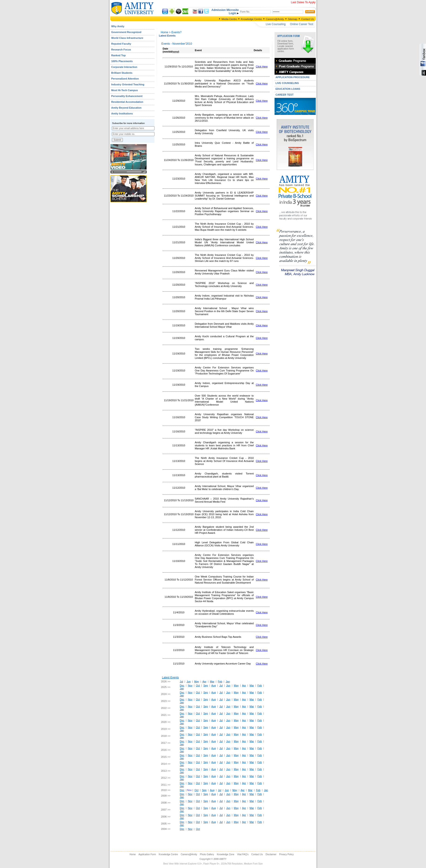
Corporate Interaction (124, 67)
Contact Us (308, 19)
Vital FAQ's (243, 854)
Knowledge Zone (226, 854)
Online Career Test (302, 24)
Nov (190, 685)
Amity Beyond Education (126, 108)
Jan (228, 681)
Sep (206, 685)
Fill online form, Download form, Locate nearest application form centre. (286, 46)
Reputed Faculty (121, 44)
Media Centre (229, 19)
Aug (214, 685)
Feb (220, 681)
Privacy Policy (286, 854)
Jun (189, 681)
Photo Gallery (207, 854)
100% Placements (122, 61)
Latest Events (170, 678)
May (197, 681)
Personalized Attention (125, 79)
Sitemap (292, 19)
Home (164, 32)
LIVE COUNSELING (287, 83)
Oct (198, 685)
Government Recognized (126, 32)
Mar (212, 681)
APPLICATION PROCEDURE (293, 77)
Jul (181, 681)
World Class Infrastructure (127, 38)
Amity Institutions (122, 114)
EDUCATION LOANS (288, 89)
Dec (182, 685)
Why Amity (118, 26)
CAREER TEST (285, 95)
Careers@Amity (275, 19)
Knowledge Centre (251, 19)
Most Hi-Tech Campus (125, 90)
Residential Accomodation (127, 102)
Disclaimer (271, 854)
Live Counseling (276, 24)
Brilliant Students (122, 73)
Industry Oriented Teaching (128, 84)
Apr (204, 681)
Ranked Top (118, 55)
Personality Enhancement (127, 96)
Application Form (147, 854)
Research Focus (121, 50)
